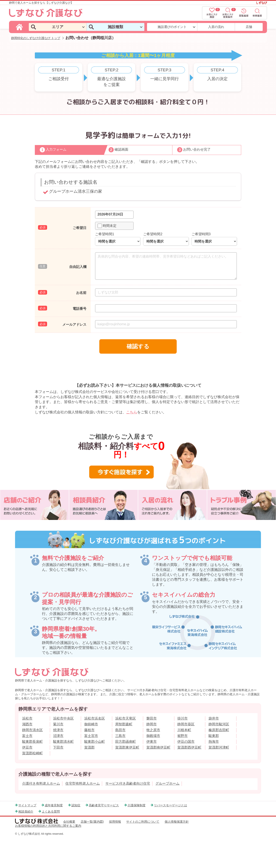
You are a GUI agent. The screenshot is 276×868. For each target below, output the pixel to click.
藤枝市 (89, 730)
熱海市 (214, 742)
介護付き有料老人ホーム (41, 783)
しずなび (261, 3)
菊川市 (58, 724)
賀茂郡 (89, 747)
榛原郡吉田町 (219, 730)
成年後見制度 (54, 805)
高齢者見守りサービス (104, 805)
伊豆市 (27, 747)
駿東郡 (214, 736)
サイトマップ (27, 805)
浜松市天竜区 (126, 718)
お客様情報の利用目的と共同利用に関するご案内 (48, 826)
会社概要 (69, 822)
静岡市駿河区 (219, 724)
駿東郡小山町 (95, 742)
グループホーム (167, 783)
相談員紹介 (26, 811)
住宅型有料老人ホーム (83, 783)
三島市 (120, 736)
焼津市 (58, 730)
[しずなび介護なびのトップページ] (20, 27)
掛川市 (182, 718)
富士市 (27, 736)
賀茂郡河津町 (219, 747)
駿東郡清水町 (63, 742)
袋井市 (214, 718)
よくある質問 (51, 811)
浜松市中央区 (63, 718)
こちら (132, 412)
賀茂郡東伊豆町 (127, 747)
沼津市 (58, 736)
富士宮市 (91, 736)
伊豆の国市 (186, 742)
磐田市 (152, 718)
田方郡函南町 (126, 742)
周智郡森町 (124, 724)
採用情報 (115, 822)
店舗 (249, 27)
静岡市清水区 (32, 730)
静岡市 (152, 724)
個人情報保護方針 (177, 822)
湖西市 (27, 724)
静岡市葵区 (186, 724)
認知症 (76, 805)
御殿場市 (153, 736)
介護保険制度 (136, 805)
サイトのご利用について (143, 822)
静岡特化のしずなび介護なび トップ (36, 38)
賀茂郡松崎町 (32, 753)
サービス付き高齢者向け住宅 (128, 783)
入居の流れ (216, 27)
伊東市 (152, 742)
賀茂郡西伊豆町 (189, 747)
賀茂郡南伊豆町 (158, 747)
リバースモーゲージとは (170, 805)
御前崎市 (91, 724)
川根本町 (184, 730)
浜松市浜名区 (95, 718)
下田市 (58, 747)
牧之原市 (153, 730)
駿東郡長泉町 (32, 742)
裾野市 (182, 736)
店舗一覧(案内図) (92, 822)
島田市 (120, 730)
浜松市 (27, 718)
